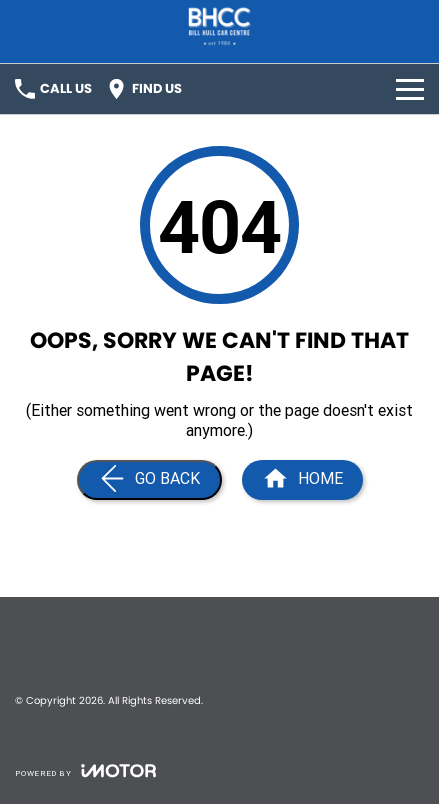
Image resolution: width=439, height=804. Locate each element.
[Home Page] (302, 480)
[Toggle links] (85, 770)
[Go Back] (149, 480)
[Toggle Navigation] (410, 89)
